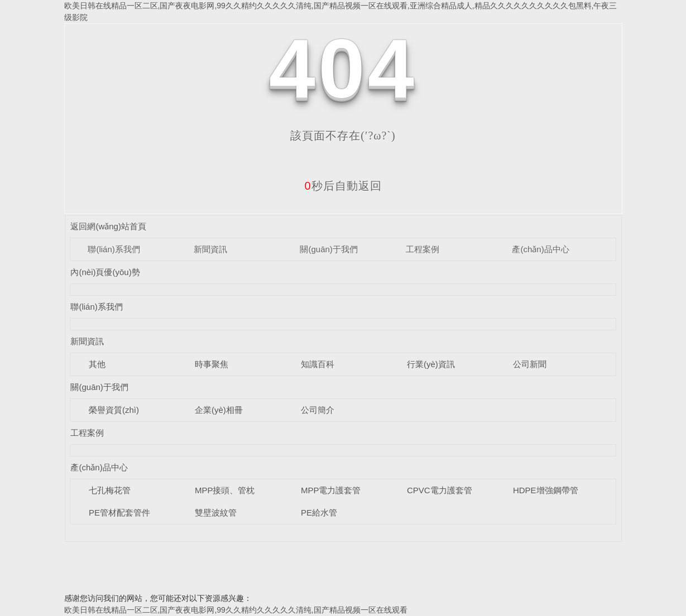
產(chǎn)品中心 (540, 249)
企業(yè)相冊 (219, 410)
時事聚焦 (212, 364)
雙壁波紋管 (216, 512)
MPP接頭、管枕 (225, 490)
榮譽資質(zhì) (114, 410)
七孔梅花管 (110, 490)
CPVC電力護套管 (440, 490)
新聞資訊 (210, 249)
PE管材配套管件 (119, 512)
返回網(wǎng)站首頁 (108, 226)
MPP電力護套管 (331, 490)
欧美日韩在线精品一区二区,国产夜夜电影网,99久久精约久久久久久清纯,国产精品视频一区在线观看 (236, 610)
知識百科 (318, 364)
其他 (97, 364)
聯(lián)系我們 (114, 249)
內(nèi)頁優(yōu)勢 (105, 272)
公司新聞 (530, 364)
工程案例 (423, 249)
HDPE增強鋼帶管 (546, 490)
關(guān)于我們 (328, 249)
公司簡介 (318, 410)
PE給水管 (319, 512)
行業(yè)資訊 (431, 364)
